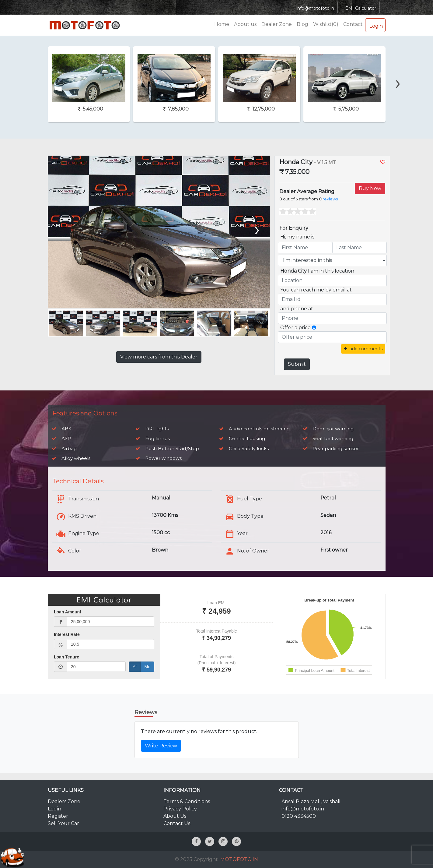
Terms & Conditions (187, 801)
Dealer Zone (277, 24)
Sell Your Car (63, 823)
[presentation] (398, 72)
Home (222, 24)
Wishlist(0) (326, 24)
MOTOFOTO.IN (239, 859)
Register (58, 816)
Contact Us (177, 823)
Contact (353, 24)
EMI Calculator (360, 8)
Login (375, 25)
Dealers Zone (64, 801)
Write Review (161, 746)
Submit (297, 364)
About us (245, 24)
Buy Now (370, 188)
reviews (330, 199)
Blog (302, 24)
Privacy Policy (180, 809)
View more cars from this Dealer (159, 357)
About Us (175, 816)
